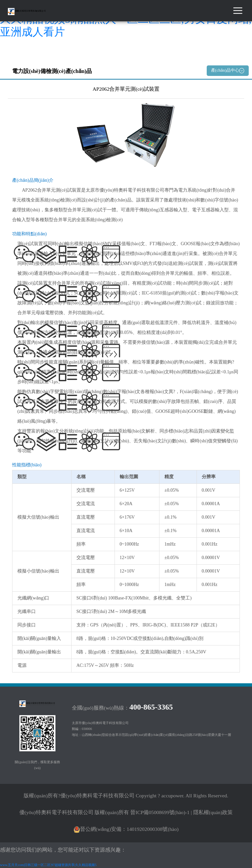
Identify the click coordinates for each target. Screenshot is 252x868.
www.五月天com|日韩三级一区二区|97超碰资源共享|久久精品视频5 (48, 865)
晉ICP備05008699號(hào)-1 (160, 812)
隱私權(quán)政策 (213, 812)
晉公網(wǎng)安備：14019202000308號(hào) (126, 829)
